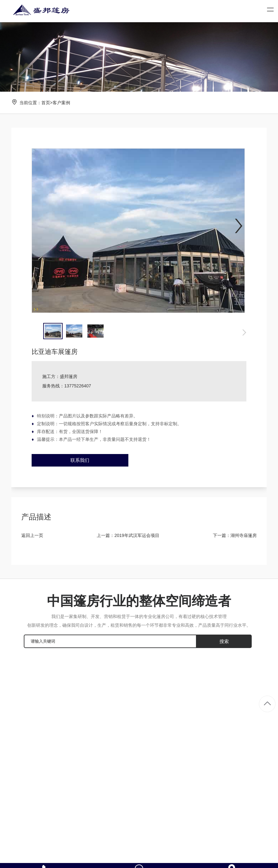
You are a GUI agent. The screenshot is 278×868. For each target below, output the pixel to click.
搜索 (224, 641)
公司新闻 (177, 691)
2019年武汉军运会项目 (137, 535)
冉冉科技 (179, 855)
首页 (46, 103)
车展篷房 (254, 743)
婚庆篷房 (254, 702)
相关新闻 (177, 712)
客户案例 (61, 103)
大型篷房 (254, 691)
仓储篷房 (254, 722)
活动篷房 (254, 733)
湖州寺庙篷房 (244, 535)
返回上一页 (32, 535)
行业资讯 (177, 702)
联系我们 (80, 460)
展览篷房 (254, 712)
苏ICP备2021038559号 (213, 855)
